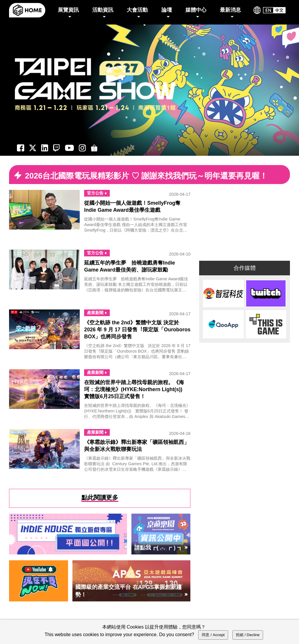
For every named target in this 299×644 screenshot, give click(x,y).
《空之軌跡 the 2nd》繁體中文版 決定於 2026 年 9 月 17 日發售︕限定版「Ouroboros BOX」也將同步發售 (137, 330)
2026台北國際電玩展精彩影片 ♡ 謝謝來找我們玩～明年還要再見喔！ (146, 176)
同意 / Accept (213, 635)
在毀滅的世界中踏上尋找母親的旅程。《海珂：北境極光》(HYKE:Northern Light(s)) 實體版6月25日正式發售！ (136, 389)
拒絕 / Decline (248, 635)
